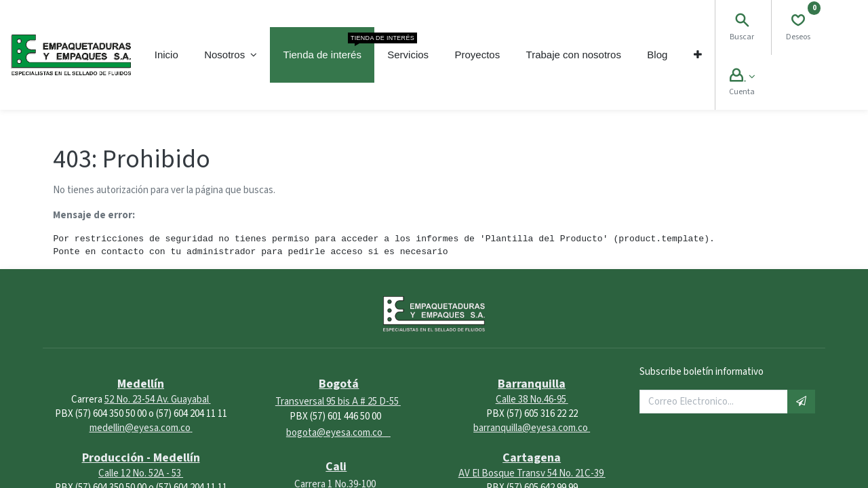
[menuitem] (166, 55)
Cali (336, 467)
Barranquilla (532, 384)
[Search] (742, 22)
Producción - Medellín (141, 458)
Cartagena (532, 458)
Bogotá (339, 384)
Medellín (141, 384)
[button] (698, 55)
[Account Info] (742, 77)
